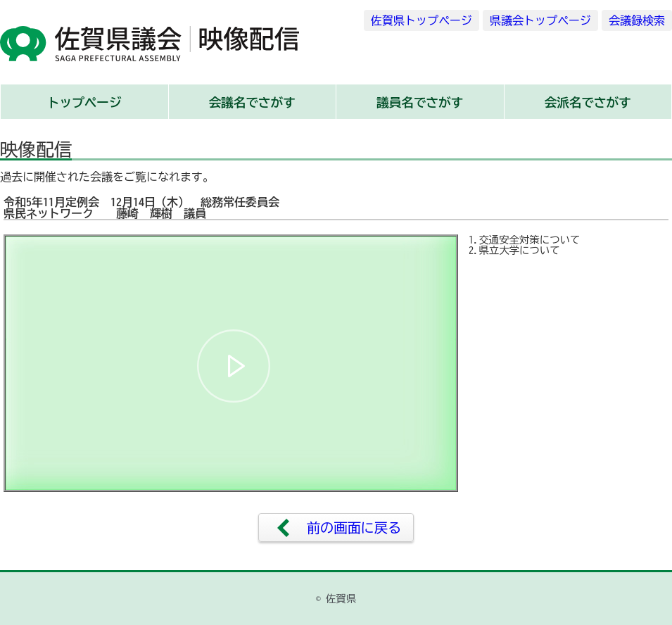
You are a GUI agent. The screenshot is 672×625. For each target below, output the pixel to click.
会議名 (252, 102)
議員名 (420, 102)
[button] (234, 366)
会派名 (588, 102)
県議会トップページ (540, 20)
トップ (84, 102)
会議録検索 (637, 20)
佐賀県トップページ (421, 20)
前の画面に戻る (354, 528)
